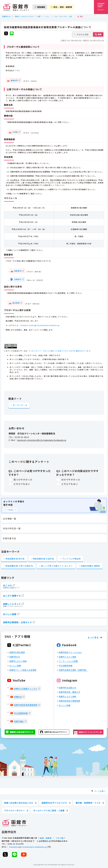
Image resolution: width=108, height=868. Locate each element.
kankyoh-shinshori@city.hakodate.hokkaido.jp (42, 440)
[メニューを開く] (101, 7)
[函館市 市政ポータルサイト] (16, 7)
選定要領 (16, 303)
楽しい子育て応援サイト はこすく (57, 566)
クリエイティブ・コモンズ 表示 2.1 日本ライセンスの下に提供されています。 (60, 351)
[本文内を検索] (88, 34)
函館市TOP (6, 16)
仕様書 (15, 132)
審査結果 (14, 80)
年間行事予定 (9, 538)
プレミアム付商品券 (71, 559)
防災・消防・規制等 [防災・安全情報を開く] (61, 7)
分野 (39, 16)
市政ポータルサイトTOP (24, 16)
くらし (47, 16)
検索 (100, 34)
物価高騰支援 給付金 (15, 559)
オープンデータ (20, 405)
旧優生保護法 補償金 (90, 566)
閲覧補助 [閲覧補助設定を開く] (40, 7)
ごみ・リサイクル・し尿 (63, 16)
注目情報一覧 (9, 519)
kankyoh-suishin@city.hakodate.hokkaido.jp (40, 325)
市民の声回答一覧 (12, 528)
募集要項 (18, 271)
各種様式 (18, 279)
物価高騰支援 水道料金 (43, 559)
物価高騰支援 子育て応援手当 (19, 566)
